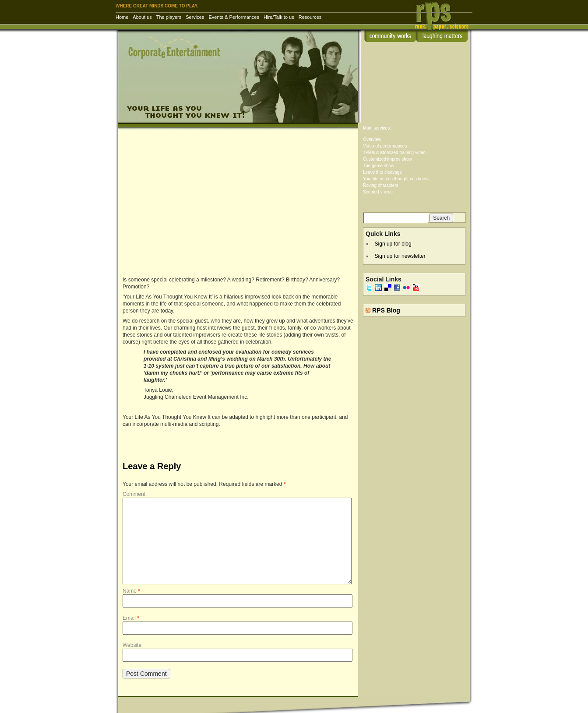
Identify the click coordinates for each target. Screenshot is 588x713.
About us (142, 17)
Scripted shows (378, 192)
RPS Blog (386, 310)
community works (390, 36)
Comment (134, 494)
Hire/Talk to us (279, 17)
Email (131, 618)
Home (122, 17)
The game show (379, 166)
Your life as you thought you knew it (397, 179)
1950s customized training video (394, 153)
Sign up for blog (393, 244)
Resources (310, 17)
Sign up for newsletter (400, 256)
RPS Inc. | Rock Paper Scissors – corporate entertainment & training (445, 19)
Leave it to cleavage (382, 172)
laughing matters (442, 36)
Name (131, 591)
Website (132, 645)
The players (169, 17)
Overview (372, 139)
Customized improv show (387, 159)
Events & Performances (234, 17)
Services (195, 17)
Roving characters (381, 185)
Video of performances (385, 146)
